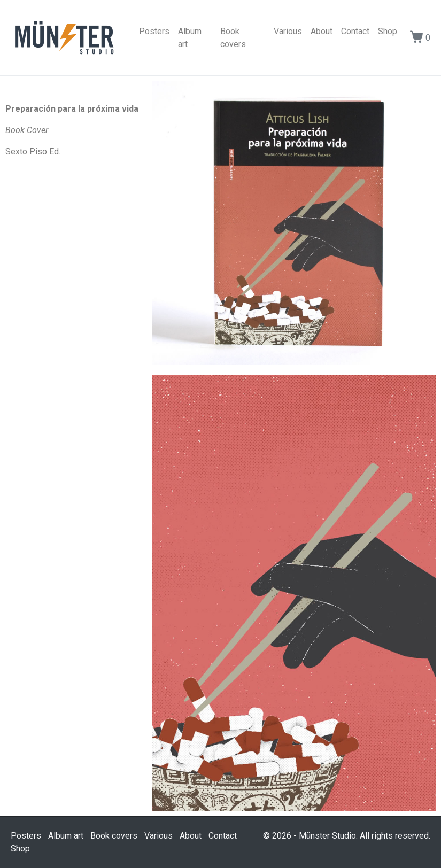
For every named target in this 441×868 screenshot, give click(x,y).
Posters (154, 31)
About (322, 31)
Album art (190, 38)
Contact (355, 31)
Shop (388, 31)
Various (288, 31)
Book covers (233, 38)
